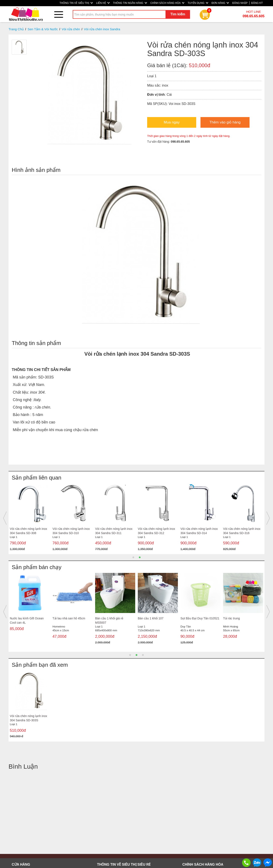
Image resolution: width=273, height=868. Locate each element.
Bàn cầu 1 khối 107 (151, 618)
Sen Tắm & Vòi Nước (43, 29)
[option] (30, 518)
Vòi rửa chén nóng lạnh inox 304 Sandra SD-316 (242, 531)
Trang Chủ (16, 29)
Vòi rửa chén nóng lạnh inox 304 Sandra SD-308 (28, 531)
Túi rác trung (232, 618)
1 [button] (133, 557)
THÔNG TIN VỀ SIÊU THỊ (76, 3)
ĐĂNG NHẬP (240, 3)
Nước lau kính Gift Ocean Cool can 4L (27, 620)
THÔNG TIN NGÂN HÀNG (130, 3)
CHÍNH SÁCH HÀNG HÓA (167, 3)
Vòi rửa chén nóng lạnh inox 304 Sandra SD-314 (199, 531)
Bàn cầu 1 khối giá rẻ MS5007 (109, 620)
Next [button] (268, 518)
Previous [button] (5, 518)
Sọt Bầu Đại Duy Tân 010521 (200, 618)
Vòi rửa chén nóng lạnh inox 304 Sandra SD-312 (156, 531)
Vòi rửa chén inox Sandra (102, 29)
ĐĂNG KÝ (257, 3)
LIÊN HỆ (103, 3)
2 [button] (140, 557)
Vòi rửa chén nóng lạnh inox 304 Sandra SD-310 (71, 531)
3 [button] (143, 655)
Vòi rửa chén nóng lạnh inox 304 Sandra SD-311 (114, 531)
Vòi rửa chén (71, 29)
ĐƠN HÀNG (220, 3)
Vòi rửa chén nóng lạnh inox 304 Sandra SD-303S (28, 718)
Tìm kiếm (178, 14)
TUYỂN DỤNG (198, 3)
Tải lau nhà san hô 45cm (69, 618)
